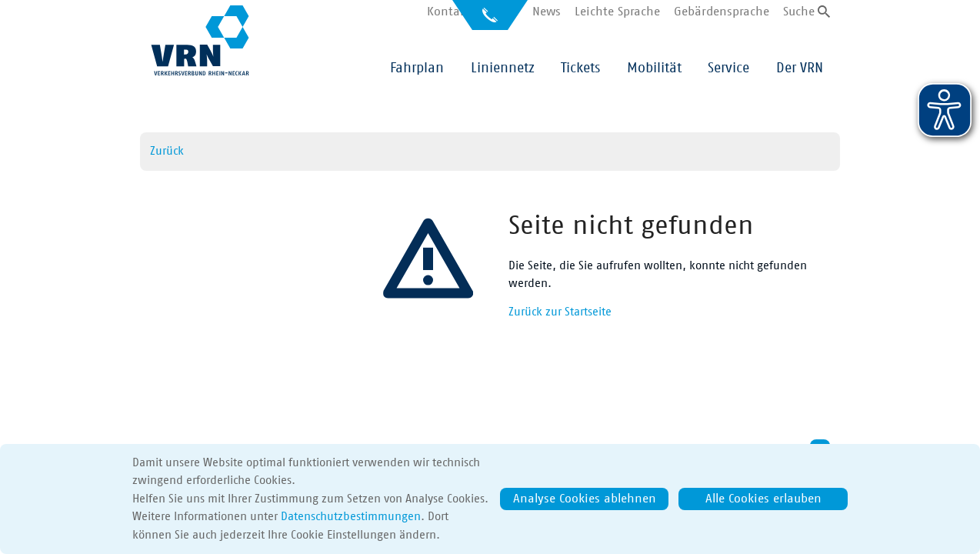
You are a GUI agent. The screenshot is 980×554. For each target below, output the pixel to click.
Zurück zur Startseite (560, 312)
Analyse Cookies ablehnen (585, 499)
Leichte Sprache (617, 12)
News (547, 12)
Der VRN (800, 68)
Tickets (580, 68)
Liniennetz (503, 68)
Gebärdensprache (722, 12)
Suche (799, 12)
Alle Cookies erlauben (763, 499)
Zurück (167, 151)
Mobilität (654, 68)
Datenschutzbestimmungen (351, 517)
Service (728, 68)
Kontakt (449, 12)
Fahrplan (417, 68)
